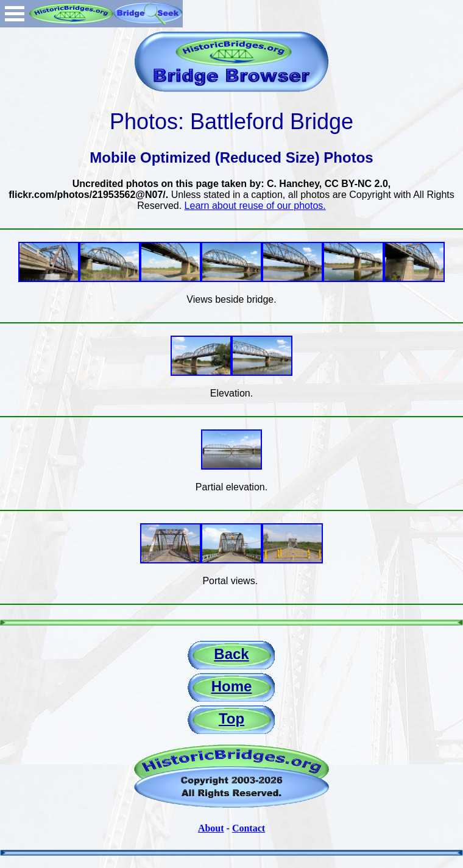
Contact (249, 828)
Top (231, 718)
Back (231, 654)
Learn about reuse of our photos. (255, 206)
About (211, 828)
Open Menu (15, 14)
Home (232, 686)
